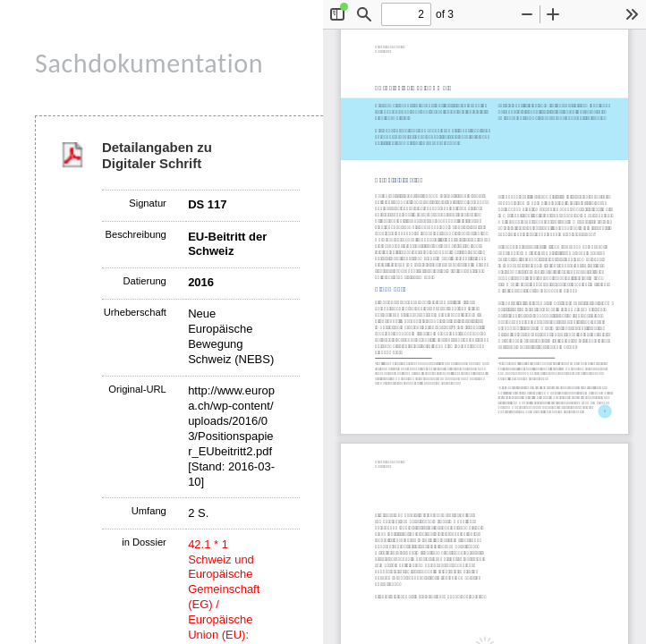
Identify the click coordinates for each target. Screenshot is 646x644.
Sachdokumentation (149, 63)
